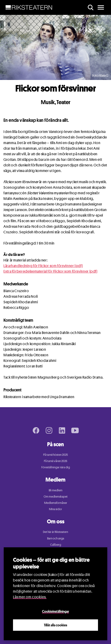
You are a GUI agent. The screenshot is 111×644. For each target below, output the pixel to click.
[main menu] (101, 7)
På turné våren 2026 (56, 461)
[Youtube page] (75, 430)
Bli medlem (56, 490)
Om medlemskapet (56, 496)
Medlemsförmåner (56, 503)
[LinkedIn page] (62, 430)
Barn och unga (56, 538)
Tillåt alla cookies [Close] (55, 625)
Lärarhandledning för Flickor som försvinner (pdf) (43, 266)
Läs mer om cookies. (30, 597)
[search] (91, 7)
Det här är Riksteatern (55, 532)
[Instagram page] (49, 430)
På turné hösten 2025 (55, 455)
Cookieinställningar (55, 611)
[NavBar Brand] (29, 7)
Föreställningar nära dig (56, 467)
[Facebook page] (36, 430)
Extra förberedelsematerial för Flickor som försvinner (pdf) (51, 271)
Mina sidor (55, 509)
